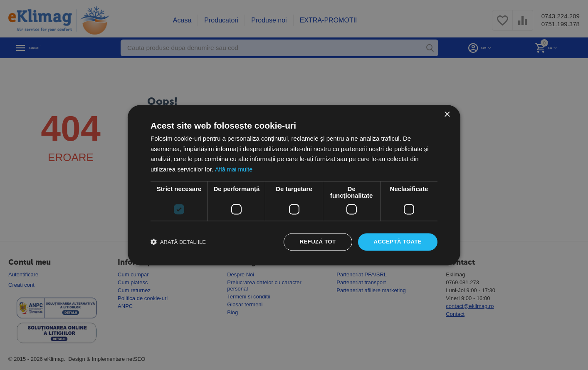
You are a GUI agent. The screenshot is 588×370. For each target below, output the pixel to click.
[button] (178, 242)
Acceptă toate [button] (396, 242)
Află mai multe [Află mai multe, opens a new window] (234, 169)
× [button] (447, 114)
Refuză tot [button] (314, 242)
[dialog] (294, 185)
